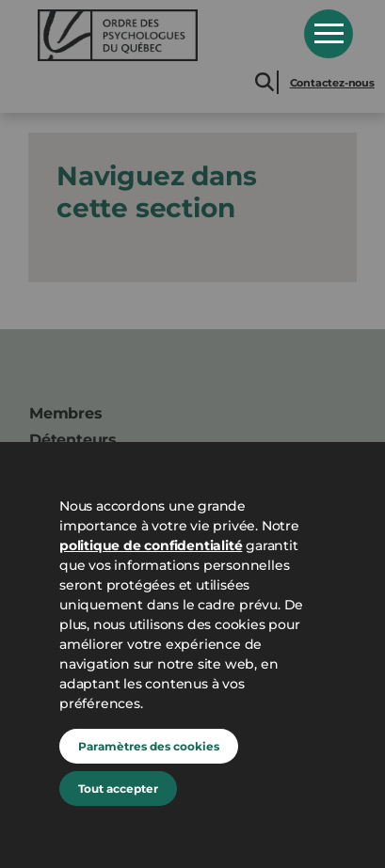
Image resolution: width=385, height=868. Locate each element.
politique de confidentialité (151, 545)
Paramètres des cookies (149, 746)
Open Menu (329, 34)
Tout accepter (118, 789)
